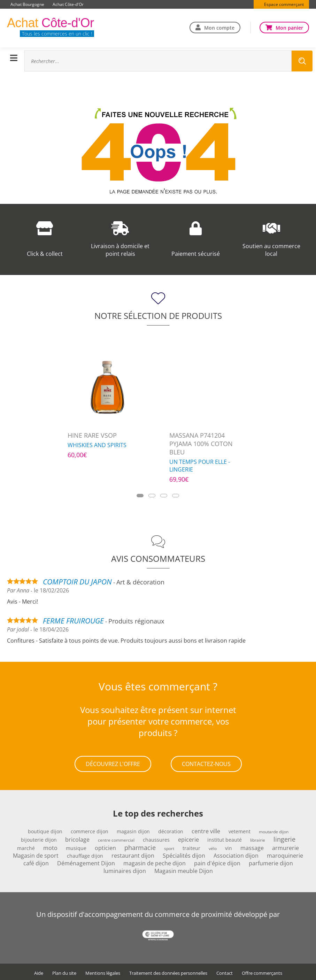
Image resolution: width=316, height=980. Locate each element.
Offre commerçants (262, 971)
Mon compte (219, 27)
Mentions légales (103, 971)
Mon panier (289, 27)
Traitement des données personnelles (168, 971)
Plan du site (64, 971)
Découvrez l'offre (113, 763)
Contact (225, 971)
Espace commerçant (284, 4)
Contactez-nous (206, 763)
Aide (39, 971)
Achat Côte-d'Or (68, 4)
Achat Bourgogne (27, 4)
